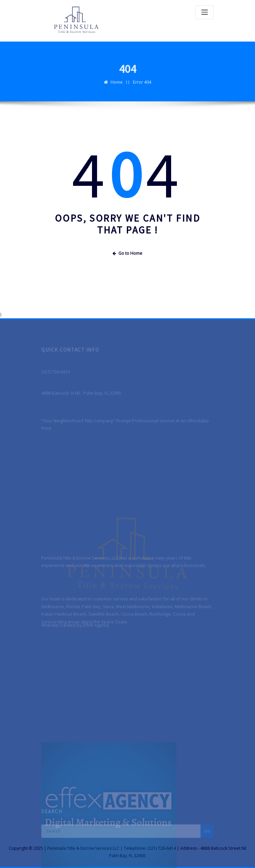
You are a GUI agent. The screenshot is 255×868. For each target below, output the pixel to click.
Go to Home (127, 253)
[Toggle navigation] (205, 12)
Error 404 (142, 86)
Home (117, 86)
